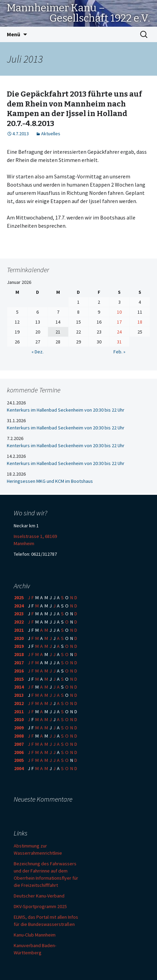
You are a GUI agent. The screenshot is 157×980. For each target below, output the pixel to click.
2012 (19, 703)
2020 (19, 638)
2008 (19, 736)
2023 (19, 614)
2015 (19, 679)
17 (119, 322)
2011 (19, 712)
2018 (19, 654)
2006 (19, 752)
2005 (19, 760)
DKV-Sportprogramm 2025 (40, 906)
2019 (19, 646)
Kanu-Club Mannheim (35, 935)
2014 (19, 687)
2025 (19, 598)
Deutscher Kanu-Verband (39, 896)
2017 (19, 663)
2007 (19, 744)
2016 (19, 671)
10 (119, 312)
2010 (19, 719)
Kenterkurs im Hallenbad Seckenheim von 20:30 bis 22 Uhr (66, 410)
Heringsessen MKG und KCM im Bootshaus (50, 481)
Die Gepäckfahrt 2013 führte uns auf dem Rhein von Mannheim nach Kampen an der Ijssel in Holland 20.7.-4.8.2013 (74, 109)
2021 (19, 630)
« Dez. (38, 352)
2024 (19, 606)
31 (119, 342)
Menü (14, 34)
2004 (19, 768)
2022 (19, 622)
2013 (19, 695)
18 (140, 322)
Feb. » (119, 352)
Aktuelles (51, 134)
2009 (19, 728)
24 (119, 332)
